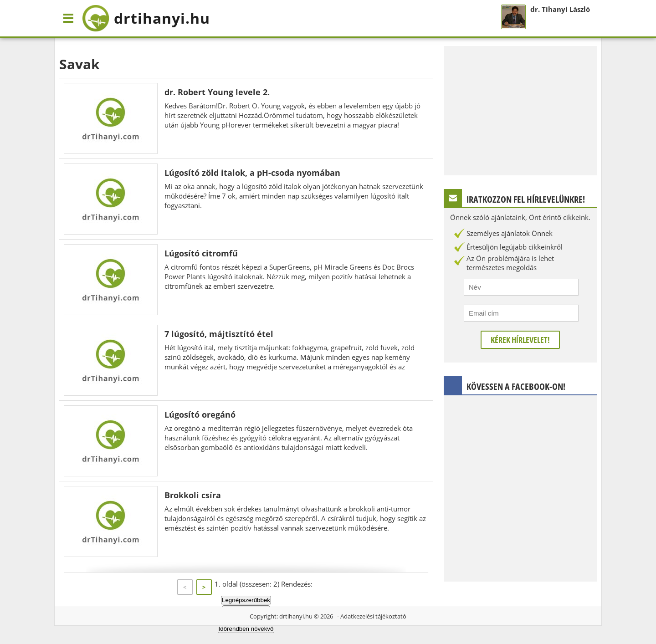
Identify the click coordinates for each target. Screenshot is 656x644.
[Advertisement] (520, 110)
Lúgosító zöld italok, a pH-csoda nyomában (252, 173)
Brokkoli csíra (193, 495)
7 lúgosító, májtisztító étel (219, 334)
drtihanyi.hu (296, 616)
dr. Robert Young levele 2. (217, 92)
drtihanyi (146, 18)
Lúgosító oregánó (200, 414)
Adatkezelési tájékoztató (373, 616)
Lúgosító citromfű (201, 253)
